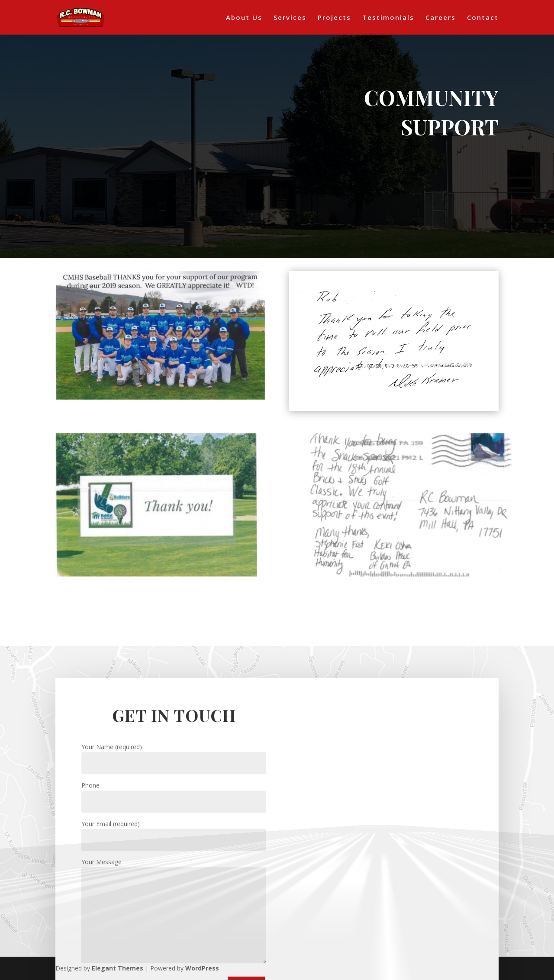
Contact (483, 18)
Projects (334, 18)
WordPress (202, 968)
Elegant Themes (118, 968)
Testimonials (388, 18)
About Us (244, 18)
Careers (441, 18)
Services (290, 18)
